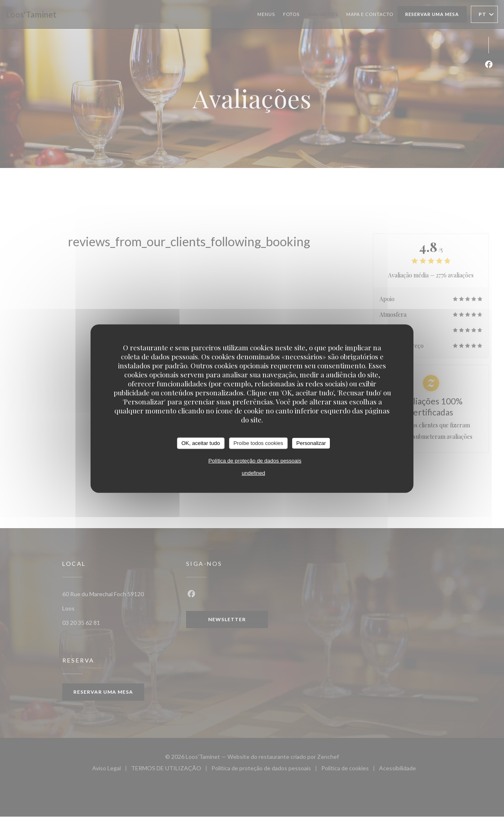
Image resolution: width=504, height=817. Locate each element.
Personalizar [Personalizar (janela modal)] (311, 443)
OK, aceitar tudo (201, 443)
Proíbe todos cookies (258, 443)
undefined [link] (253, 473)
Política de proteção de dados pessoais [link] (255, 460)
